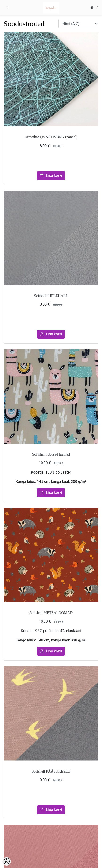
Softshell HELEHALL (51, 296)
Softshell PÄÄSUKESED (51, 771)
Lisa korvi (51, 175)
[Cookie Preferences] (7, 861)
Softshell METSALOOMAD (51, 613)
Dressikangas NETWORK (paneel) (51, 137)
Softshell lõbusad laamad (51, 454)
